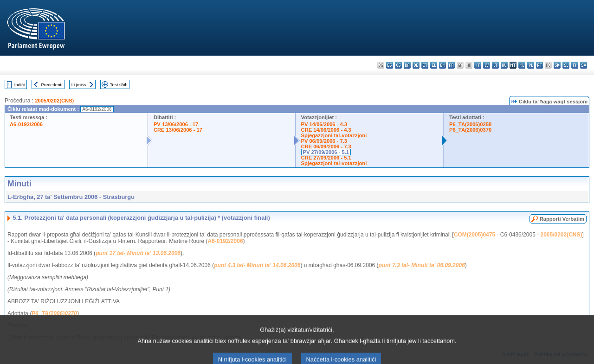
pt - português (539, 65)
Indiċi (19, 85)
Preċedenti (52, 85)
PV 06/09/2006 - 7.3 (324, 141)
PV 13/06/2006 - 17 (176, 124)
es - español (390, 65)
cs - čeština (398, 65)
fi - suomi (575, 65)
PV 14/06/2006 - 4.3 (324, 124)
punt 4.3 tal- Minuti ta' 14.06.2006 (257, 265)
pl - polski (531, 65)
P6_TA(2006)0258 (470, 124)
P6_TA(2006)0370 (470, 130)
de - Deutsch (416, 65)
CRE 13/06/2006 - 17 (178, 130)
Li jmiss (79, 85)
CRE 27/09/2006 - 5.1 (326, 158)
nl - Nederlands (522, 65)
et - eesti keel (425, 65)
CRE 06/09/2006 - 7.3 (326, 147)
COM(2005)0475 (475, 235)
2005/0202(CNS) (54, 101)
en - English (442, 65)
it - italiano (478, 65)
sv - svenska (584, 65)
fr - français (451, 65)
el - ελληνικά (434, 65)
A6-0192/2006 (26, 124)
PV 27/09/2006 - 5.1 (326, 152)
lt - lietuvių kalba (495, 65)
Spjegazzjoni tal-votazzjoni (334, 135)
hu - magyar (504, 65)
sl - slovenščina (566, 65)
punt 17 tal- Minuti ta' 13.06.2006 (138, 253)
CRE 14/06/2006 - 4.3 (326, 130)
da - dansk (407, 65)
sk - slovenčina (557, 65)
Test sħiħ (119, 85)
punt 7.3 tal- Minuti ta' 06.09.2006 (422, 265)
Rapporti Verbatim (562, 219)
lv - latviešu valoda (487, 65)
